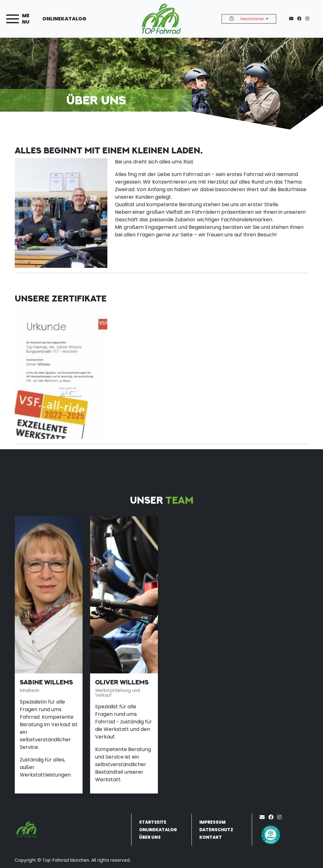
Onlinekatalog (64, 19)
